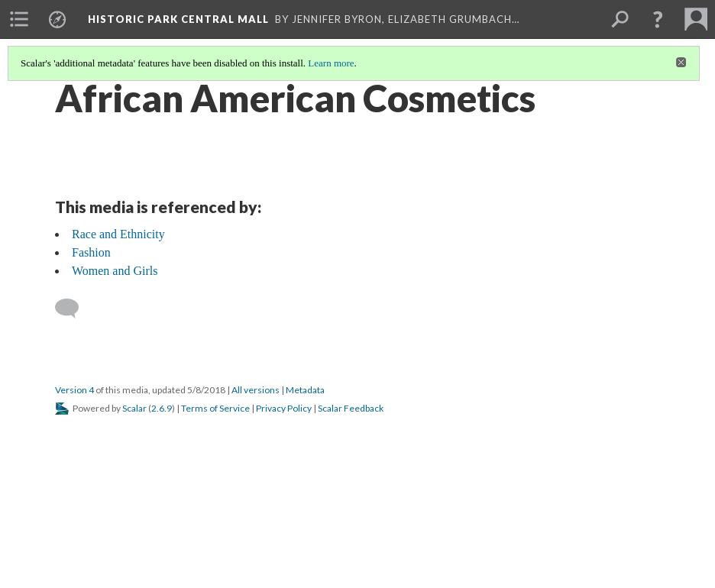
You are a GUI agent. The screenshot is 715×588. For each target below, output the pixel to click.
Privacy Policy (284, 408)
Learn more (331, 63)
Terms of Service (215, 408)
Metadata (305, 390)
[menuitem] (19, 19)
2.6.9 (162, 408)
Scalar (134, 408)
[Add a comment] (74, 309)
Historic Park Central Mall (178, 19)
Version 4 (74, 390)
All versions (256, 390)
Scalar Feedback (351, 408)
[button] (658, 19)
